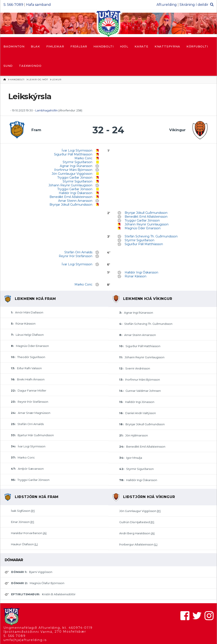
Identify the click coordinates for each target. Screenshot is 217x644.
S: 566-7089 (13, 5)
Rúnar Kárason (136, 276)
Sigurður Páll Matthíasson (73, 154)
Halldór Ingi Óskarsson (76, 193)
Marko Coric (83, 158)
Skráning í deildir (194, 5)
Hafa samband (38, 5)
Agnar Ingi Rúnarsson (76, 166)
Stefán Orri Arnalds (78, 252)
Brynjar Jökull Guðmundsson (71, 205)
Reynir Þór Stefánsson (76, 256)
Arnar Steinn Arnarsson (75, 201)
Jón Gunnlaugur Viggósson (72, 174)
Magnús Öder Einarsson (143, 228)
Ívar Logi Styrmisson (77, 150)
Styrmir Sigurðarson (77, 162)
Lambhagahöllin (46, 110)
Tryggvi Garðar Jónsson (75, 178)
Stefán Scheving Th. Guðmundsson (151, 236)
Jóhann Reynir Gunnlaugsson (70, 185)
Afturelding (167, 5)
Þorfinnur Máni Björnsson (73, 170)
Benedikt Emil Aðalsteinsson (71, 197)
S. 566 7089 (15, 636)
